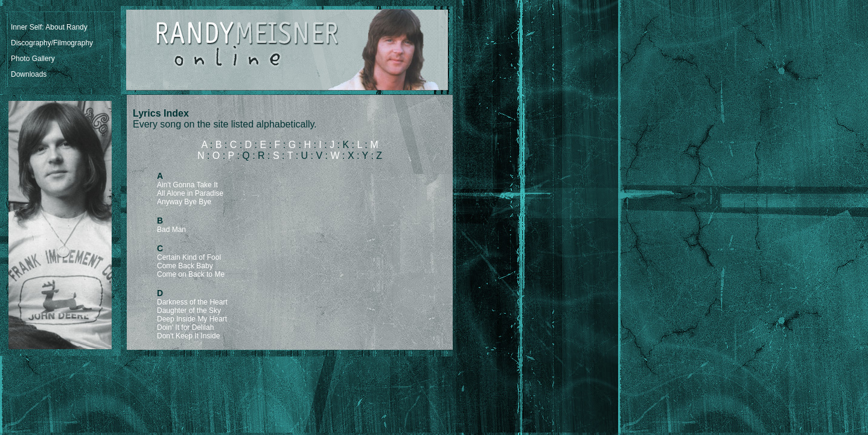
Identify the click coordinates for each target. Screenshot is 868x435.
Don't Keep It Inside (188, 336)
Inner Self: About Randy (49, 27)
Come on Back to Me (191, 274)
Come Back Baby (185, 266)
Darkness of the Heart (192, 302)
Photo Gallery (33, 59)
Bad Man (171, 230)
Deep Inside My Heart (192, 319)
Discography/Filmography (52, 43)
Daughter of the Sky (189, 311)
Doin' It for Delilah (185, 327)
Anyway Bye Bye (184, 202)
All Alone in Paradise (190, 193)
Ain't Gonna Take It (187, 185)
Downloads (29, 74)
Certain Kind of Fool (189, 257)
